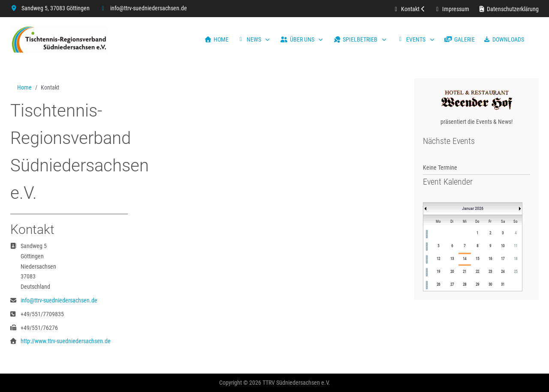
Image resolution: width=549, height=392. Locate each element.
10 (503, 246)
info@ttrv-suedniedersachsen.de (149, 8)
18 (516, 259)
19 (438, 272)
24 (503, 272)
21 (465, 272)
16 (490, 259)
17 (503, 259)
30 (490, 284)
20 (452, 272)
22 (477, 272)
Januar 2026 (473, 208)
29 (477, 284)
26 (438, 284)
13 (452, 259)
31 (503, 284)
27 (452, 284)
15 (477, 259)
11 (516, 246)
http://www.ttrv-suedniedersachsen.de (66, 341)
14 (465, 259)
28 (465, 284)
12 (438, 259)
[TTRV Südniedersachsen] (59, 40)
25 (516, 272)
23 (490, 272)
